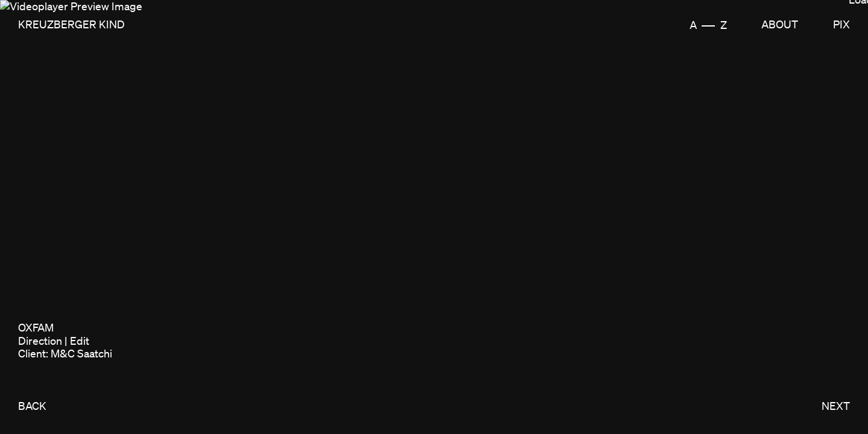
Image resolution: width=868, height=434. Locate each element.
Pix (841, 24)
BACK (32, 406)
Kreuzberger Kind (71, 24)
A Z (708, 25)
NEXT (836, 406)
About (780, 24)
